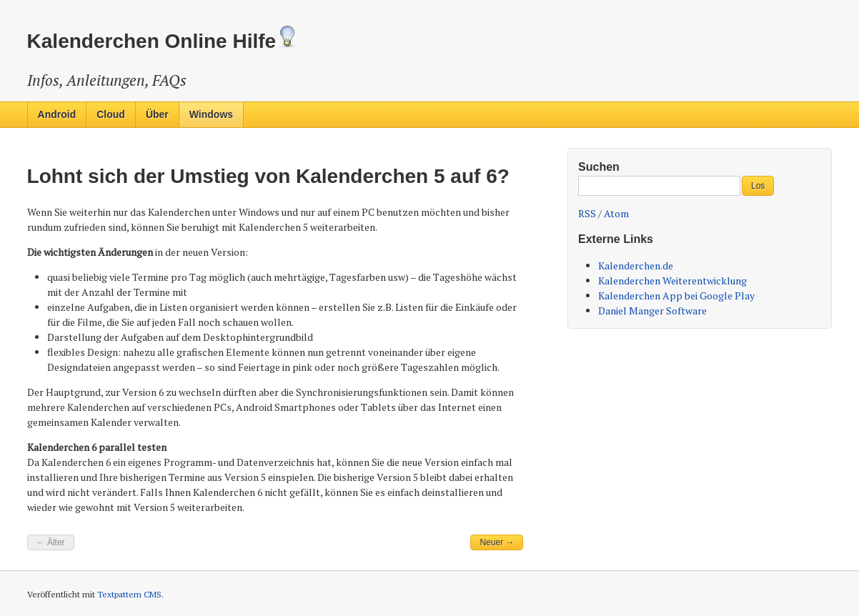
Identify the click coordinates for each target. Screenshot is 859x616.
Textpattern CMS (129, 594)
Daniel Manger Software (652, 311)
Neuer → (497, 542)
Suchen (599, 167)
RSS (587, 213)
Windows (211, 114)
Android (57, 114)
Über (157, 114)
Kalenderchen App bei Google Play (676, 295)
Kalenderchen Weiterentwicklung (672, 280)
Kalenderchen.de (636, 265)
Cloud (111, 114)
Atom (616, 213)
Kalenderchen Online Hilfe (163, 41)
